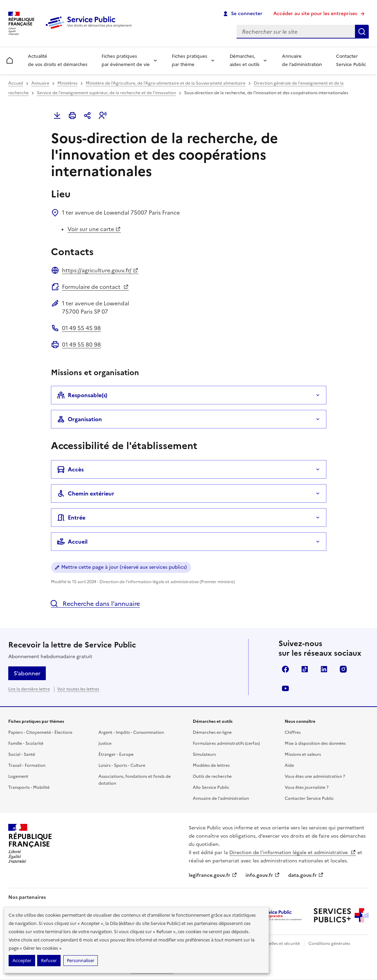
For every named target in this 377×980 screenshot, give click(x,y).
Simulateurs (204, 754)
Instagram (343, 669)
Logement (18, 776)
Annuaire (40, 83)
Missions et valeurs (303, 754)
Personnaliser (81, 961)
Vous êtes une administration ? (315, 776)
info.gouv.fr (263, 875)
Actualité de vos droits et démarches (58, 60)
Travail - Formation (27, 765)
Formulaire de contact (95, 287)
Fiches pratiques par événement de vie (126, 60)
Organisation (79, 419)
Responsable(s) (82, 395)
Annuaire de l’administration (302, 60)
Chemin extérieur (86, 493)
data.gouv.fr (306, 875)
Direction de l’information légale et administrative (293, 853)
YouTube (285, 688)
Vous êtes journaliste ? (307, 787)
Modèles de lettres (211, 765)
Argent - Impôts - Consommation (131, 732)
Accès (70, 469)
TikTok (305, 669)
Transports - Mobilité (29, 787)
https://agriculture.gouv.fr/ (100, 270)
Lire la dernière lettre (29, 689)
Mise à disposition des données (315, 743)
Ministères (67, 83)
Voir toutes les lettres (78, 689)
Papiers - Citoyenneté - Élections (40, 732)
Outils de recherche (212, 776)
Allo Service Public (211, 787)
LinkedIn (324, 669)
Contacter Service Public (351, 60)
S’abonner (27, 673)
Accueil (16, 83)
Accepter (22, 961)
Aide (289, 765)
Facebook (285, 669)
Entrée (71, 518)
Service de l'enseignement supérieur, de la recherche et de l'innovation (106, 93)
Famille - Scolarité (26, 743)
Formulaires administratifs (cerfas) (226, 743)
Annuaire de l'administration (221, 798)
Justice (105, 743)
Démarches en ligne (212, 732)
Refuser (49, 961)
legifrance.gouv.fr (213, 875)
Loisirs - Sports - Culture (122, 765)
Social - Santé (22, 754)
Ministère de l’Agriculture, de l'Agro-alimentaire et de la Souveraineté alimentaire (166, 83)
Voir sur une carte (94, 229)
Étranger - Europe (116, 754)
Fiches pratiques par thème (190, 60)
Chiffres (293, 732)
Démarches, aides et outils (245, 60)
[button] (103, 116)
